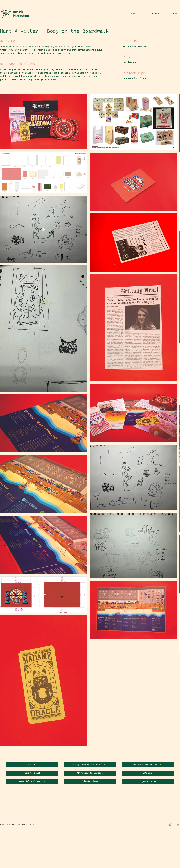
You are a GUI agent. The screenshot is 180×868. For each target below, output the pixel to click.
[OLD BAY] (32, 765)
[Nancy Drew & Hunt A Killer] (90, 765)
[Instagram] (171, 825)
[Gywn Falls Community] (32, 782)
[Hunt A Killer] (32, 773)
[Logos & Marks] (148, 782)
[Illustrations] (90, 782)
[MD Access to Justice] (90, 773)
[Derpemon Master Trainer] (148, 765)
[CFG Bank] (148, 773)
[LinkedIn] (178, 825)
